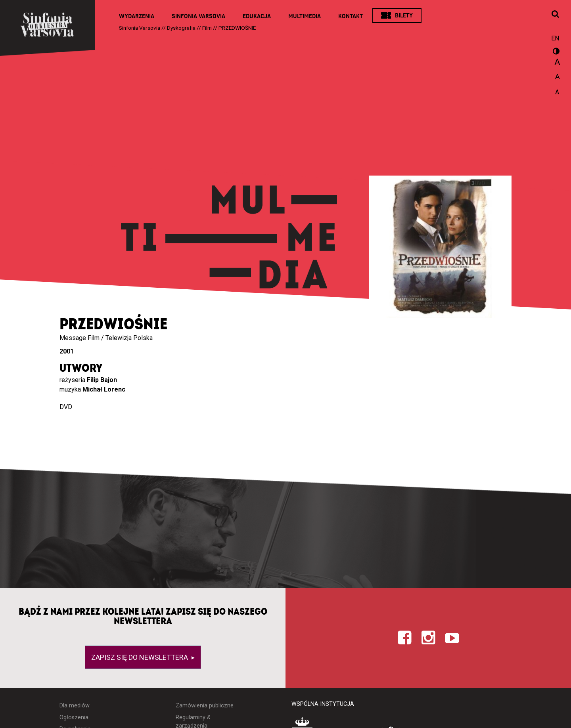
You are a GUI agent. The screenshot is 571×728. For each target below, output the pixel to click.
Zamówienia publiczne (205, 706)
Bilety (404, 15)
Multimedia (305, 16)
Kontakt (351, 16)
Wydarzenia (137, 16)
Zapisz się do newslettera (140, 657)
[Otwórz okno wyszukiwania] (555, 15)
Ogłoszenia (74, 717)
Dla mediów (75, 706)
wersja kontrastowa (555, 52)
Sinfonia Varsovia (198, 16)
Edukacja (257, 16)
